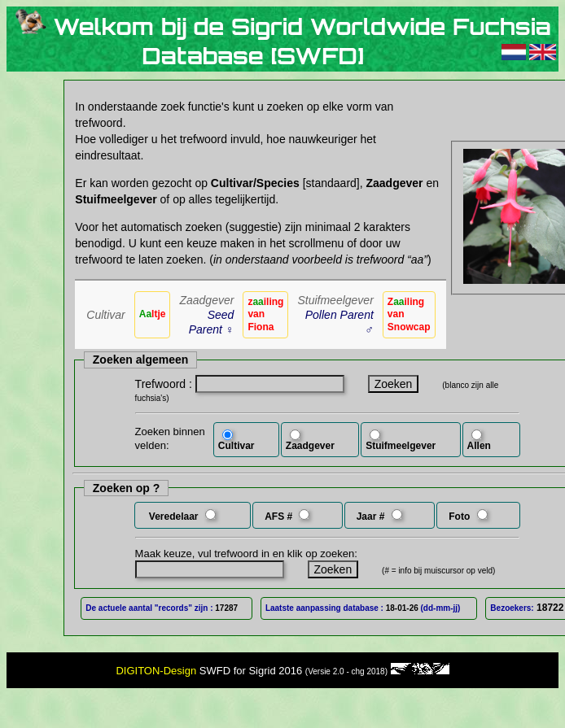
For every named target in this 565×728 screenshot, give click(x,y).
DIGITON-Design (156, 671)
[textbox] (270, 384)
